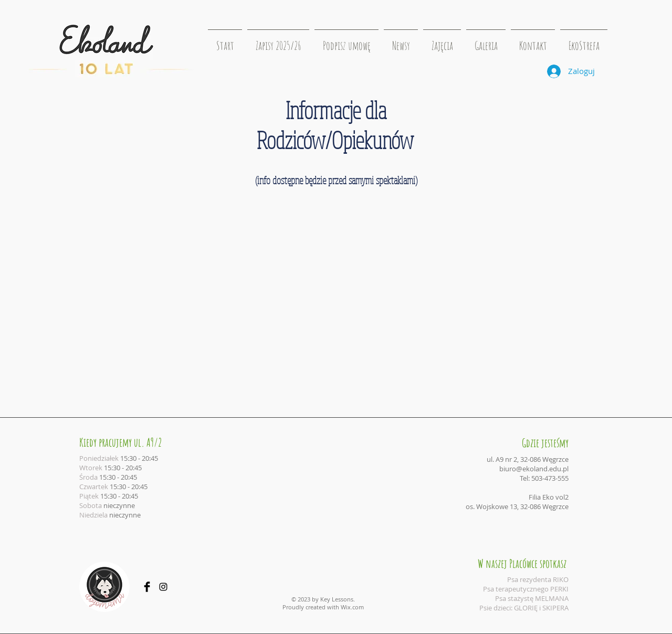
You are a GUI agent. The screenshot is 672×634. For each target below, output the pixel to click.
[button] (442, 41)
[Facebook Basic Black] (147, 587)
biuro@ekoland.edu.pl (534, 469)
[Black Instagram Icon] (163, 587)
